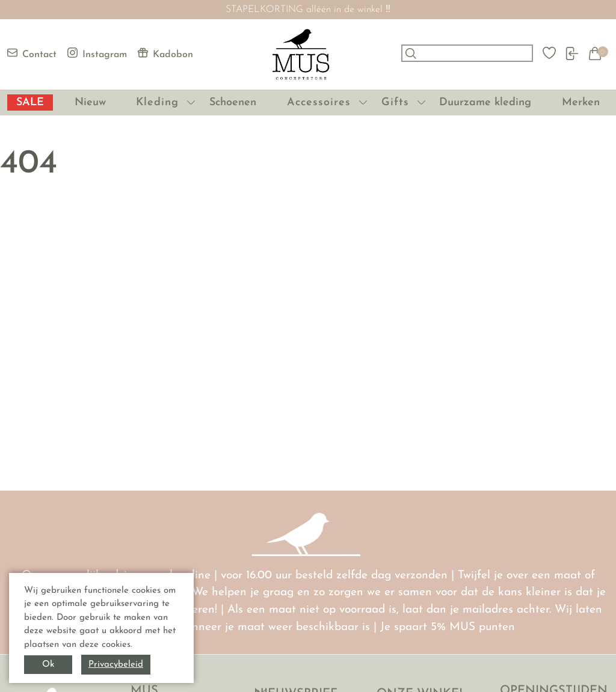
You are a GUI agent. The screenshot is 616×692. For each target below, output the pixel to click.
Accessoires (319, 103)
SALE (30, 103)
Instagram (97, 54)
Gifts (395, 103)
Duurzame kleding (485, 103)
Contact (32, 54)
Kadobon (165, 54)
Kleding (157, 103)
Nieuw (90, 103)
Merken (581, 103)
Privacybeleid (116, 665)
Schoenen (233, 103)
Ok (48, 665)
